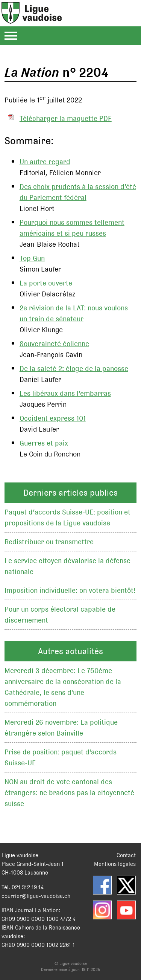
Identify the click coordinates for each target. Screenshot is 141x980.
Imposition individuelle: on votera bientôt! (70, 590)
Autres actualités (70, 651)
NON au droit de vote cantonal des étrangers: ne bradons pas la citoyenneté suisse (69, 793)
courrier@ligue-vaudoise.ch (36, 896)
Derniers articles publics (70, 493)
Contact (126, 855)
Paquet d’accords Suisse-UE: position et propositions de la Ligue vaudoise (67, 517)
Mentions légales (115, 864)
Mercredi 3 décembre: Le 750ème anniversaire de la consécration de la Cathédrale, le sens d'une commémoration (63, 687)
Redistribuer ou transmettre (49, 542)
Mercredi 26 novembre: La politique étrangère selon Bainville (61, 728)
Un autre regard (45, 162)
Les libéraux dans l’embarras (65, 393)
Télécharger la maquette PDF (66, 118)
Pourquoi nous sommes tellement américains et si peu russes (72, 228)
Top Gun (32, 258)
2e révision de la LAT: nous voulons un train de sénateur (74, 313)
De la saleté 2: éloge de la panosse (74, 369)
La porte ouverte (46, 283)
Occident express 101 (53, 418)
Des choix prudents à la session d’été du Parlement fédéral (78, 192)
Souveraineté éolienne (54, 344)
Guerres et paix (44, 443)
